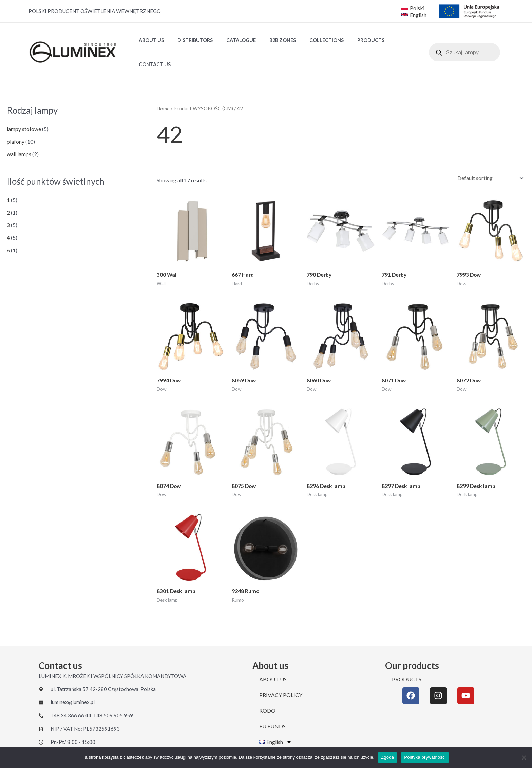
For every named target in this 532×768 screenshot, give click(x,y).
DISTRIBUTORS (189, 41)
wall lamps (19, 131)
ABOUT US (149, 41)
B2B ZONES (269, 41)
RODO (267, 689)
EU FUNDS (272, 705)
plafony (16, 118)
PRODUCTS (350, 41)
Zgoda (387, 757)
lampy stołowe (24, 106)
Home (163, 85)
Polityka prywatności (425, 757)
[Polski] (413, 8)
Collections (310, 41)
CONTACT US (389, 41)
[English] (415, 15)
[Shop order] (488, 155)
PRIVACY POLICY (281, 674)
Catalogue (232, 41)
